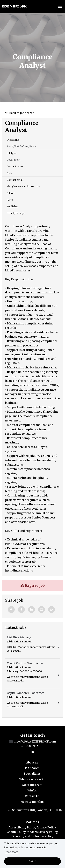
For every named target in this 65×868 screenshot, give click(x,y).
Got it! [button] (32, 861)
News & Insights (32, 802)
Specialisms (32, 774)
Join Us (32, 790)
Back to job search (22, 113)
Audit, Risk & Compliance (22, 146)
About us (32, 762)
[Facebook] (21, 610)
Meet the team (32, 785)
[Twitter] (11, 610)
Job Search (32, 768)
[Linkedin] (31, 610)
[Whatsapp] (52, 610)
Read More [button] (11, 852)
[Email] (41, 610)
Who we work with (32, 779)
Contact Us (32, 796)
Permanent (14, 160)
